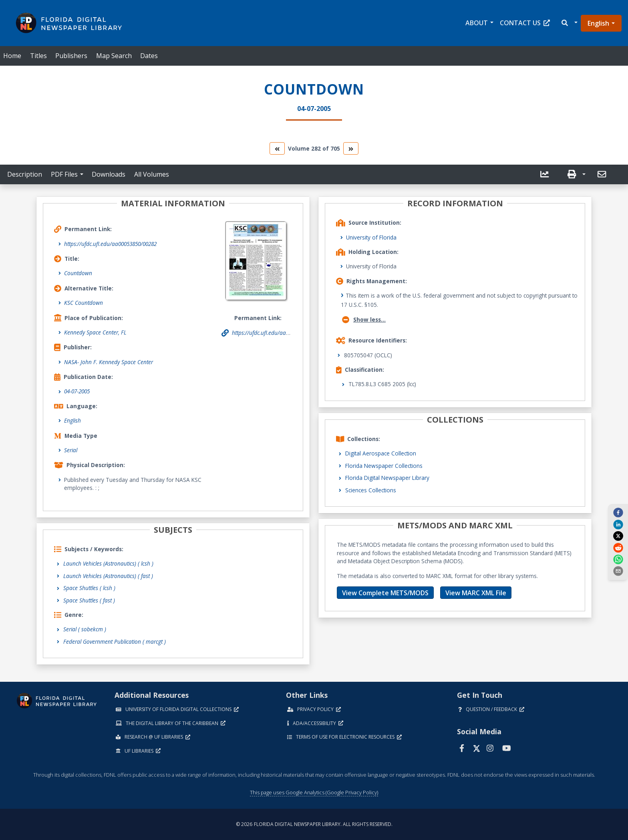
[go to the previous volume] (277, 148)
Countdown (78, 273)
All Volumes (152, 174)
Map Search (114, 56)
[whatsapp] (618, 559)
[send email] (618, 571)
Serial (71, 450)
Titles (38, 56)
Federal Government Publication (115, 642)
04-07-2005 (77, 391)
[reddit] (618, 547)
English (598, 23)
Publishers (71, 56)
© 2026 (314, 824)
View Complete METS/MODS (385, 593)
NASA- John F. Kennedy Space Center (109, 362)
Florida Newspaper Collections (384, 466)
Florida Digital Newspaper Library (387, 478)
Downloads (109, 174)
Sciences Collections (371, 490)
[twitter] (618, 536)
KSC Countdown (84, 303)
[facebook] (618, 512)
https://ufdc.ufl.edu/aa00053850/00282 (110, 244)
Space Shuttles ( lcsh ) (89, 588)
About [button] (477, 23)
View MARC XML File (476, 593)
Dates (149, 56)
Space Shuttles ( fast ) (89, 600)
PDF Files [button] (64, 174)
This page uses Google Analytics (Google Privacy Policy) (314, 792)
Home (12, 56)
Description (25, 174)
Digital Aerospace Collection (381, 453)
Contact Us (525, 23)
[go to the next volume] (351, 148)
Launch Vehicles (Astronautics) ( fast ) (108, 576)
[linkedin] (618, 524)
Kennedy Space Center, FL (95, 332)
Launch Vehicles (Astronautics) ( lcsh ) (108, 563)
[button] (569, 23)
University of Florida (371, 237)
